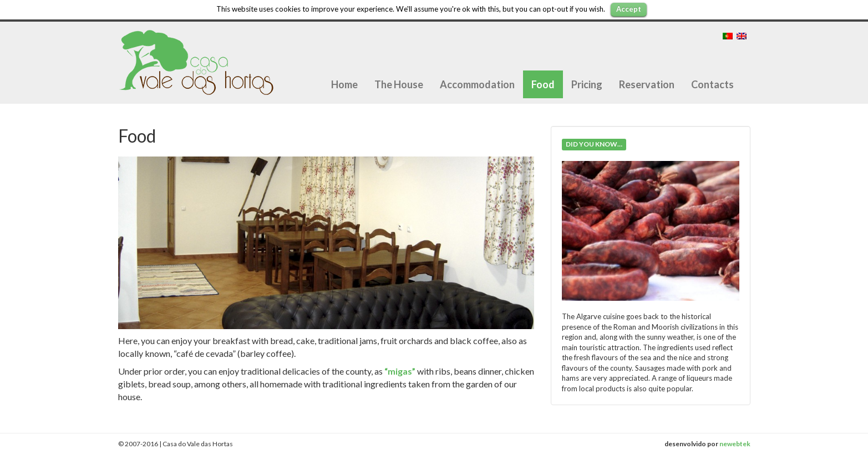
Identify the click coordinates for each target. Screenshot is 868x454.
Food (543, 84)
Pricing (587, 84)
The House (399, 84)
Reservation (647, 84)
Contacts (712, 84)
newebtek (735, 444)
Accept (629, 9)
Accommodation (477, 84)
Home (344, 84)
